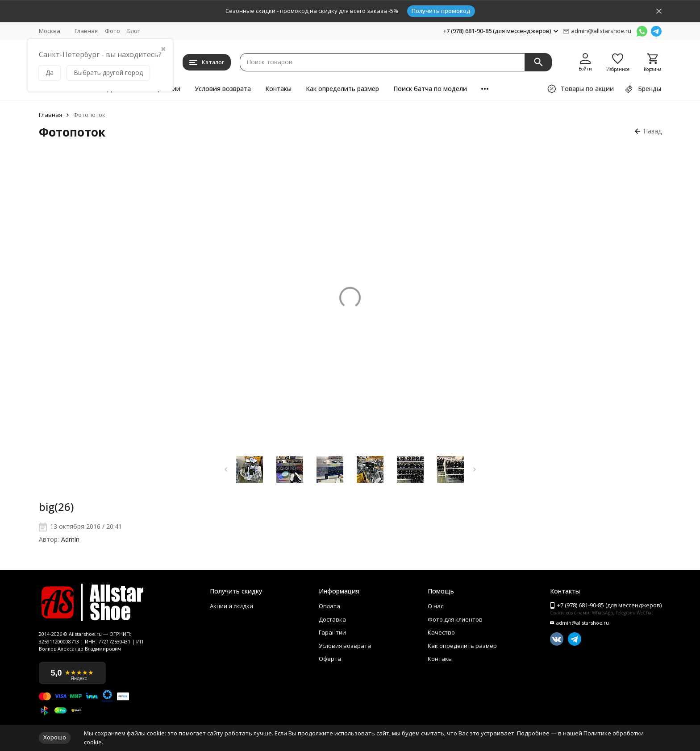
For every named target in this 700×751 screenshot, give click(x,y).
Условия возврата (223, 89)
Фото (112, 31)
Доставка (332, 617)
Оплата (329, 606)
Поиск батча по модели (430, 89)
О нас (435, 606)
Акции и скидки (231, 606)
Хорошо (55, 737)
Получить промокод (441, 11)
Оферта (330, 651)
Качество (441, 629)
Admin (70, 540)
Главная (86, 31)
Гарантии (332, 629)
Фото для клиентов (455, 617)
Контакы (278, 89)
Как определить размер (342, 89)
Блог (133, 31)
